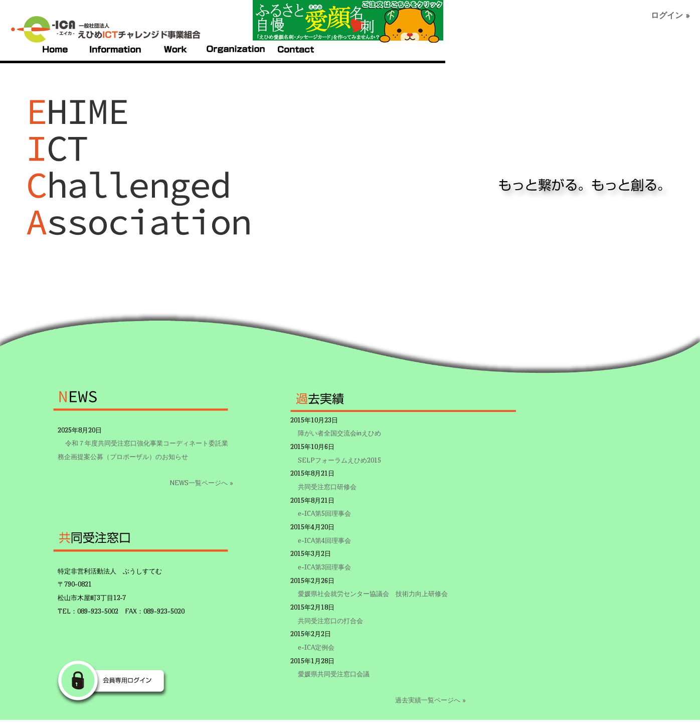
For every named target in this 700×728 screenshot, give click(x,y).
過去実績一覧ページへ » (430, 700)
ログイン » (670, 15)
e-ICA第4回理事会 (324, 540)
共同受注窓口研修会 (327, 487)
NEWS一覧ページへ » (201, 483)
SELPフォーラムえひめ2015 (339, 460)
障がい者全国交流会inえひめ (339, 433)
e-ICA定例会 (316, 647)
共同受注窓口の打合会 (330, 621)
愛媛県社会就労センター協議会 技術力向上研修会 (373, 594)
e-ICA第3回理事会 (324, 567)
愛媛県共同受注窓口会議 (334, 674)
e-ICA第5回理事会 (324, 513)
